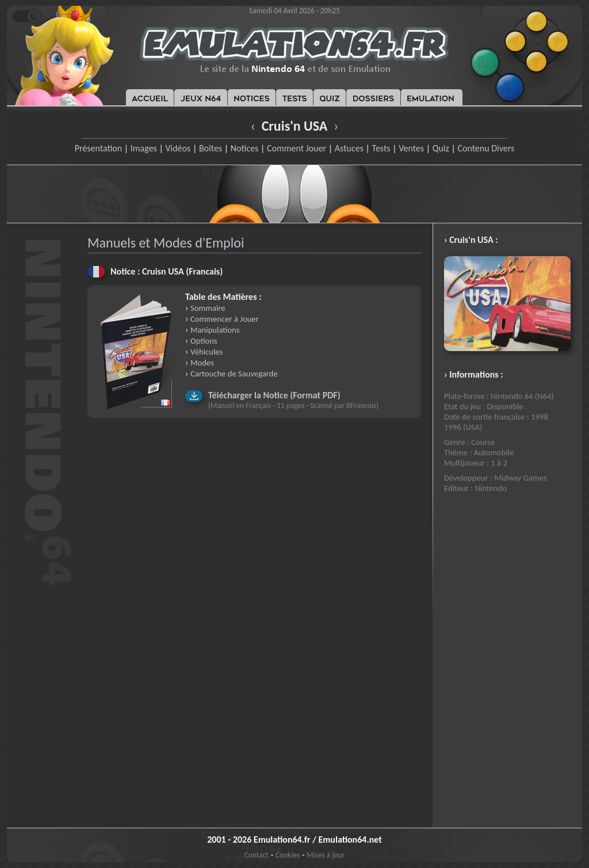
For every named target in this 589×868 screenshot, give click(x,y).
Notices (245, 148)
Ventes (411, 148)
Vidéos (178, 148)
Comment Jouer (297, 148)
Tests (381, 148)
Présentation (99, 148)
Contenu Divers (486, 148)
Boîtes (211, 148)
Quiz (441, 148)
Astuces (349, 148)
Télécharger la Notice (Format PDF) (274, 395)
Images (144, 148)
